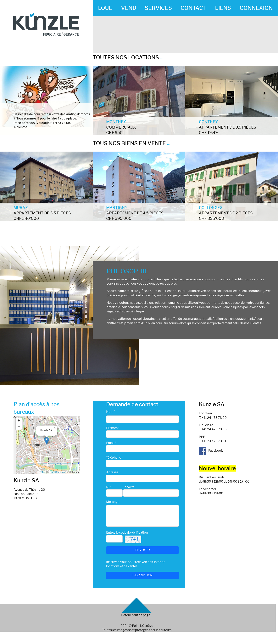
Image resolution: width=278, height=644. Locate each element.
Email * (111, 443)
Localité (128, 487)
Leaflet (42, 472)
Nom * (111, 412)
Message (113, 502)
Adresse (112, 472)
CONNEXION (256, 8)
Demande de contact (132, 404)
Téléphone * (114, 458)
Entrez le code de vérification (127, 533)
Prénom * (113, 428)
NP (108, 487)
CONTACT (194, 8)
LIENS (223, 8)
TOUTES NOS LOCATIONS (128, 57)
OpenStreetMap (58, 472)
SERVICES (158, 8)
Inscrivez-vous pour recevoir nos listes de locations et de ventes (136, 564)
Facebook (211, 451)
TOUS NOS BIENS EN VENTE (132, 143)
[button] (47, 441)
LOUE (105, 8)
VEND (129, 8)
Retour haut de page (136, 615)
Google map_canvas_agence (46, 445)
